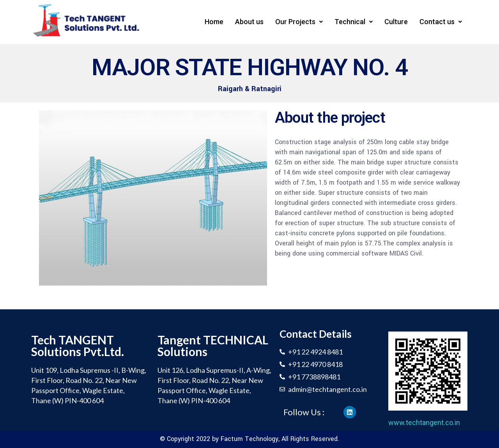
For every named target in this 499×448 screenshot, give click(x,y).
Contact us (441, 22)
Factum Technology (249, 439)
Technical (354, 22)
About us (249, 22)
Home (214, 22)
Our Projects (299, 22)
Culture (396, 22)
